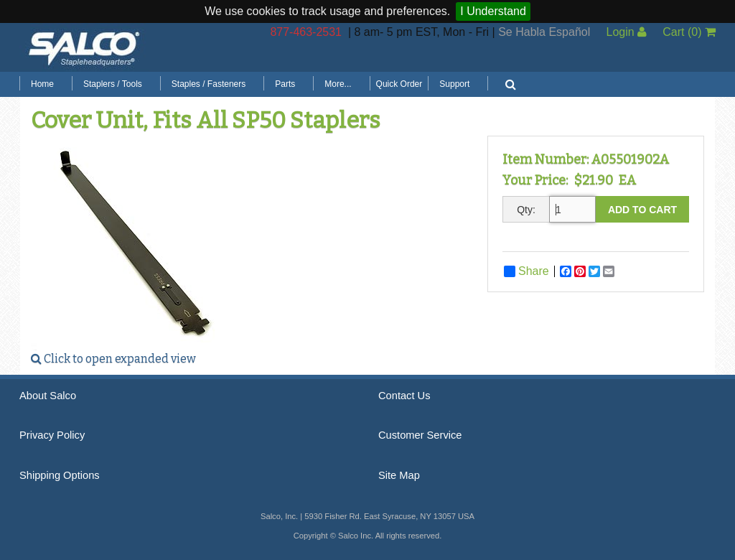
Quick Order (399, 84)
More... (338, 84)
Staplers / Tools (113, 84)
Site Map (399, 475)
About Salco (48, 396)
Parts (285, 84)
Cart (689, 32)
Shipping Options (60, 475)
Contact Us (404, 396)
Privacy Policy (52, 435)
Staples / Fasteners (209, 84)
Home (42, 84)
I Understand (493, 11)
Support (454, 84)
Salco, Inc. (84, 47)
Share (526, 271)
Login (626, 32)
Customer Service (420, 435)
